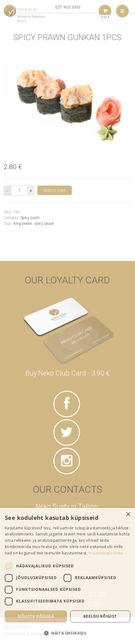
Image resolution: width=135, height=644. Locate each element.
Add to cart (55, 190)
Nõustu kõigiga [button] (36, 616)
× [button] (128, 515)
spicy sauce (44, 224)
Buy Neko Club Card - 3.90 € (67, 373)
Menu (122, 11)
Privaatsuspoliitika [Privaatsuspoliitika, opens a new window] (106, 553)
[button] (67, 633)
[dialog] (67, 576)
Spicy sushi (30, 218)
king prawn (23, 224)
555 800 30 (27, 10)
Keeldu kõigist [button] (100, 616)
